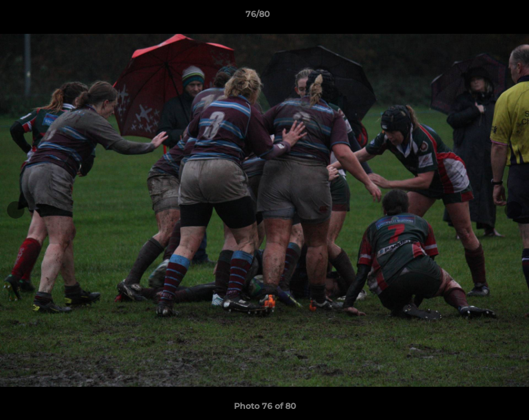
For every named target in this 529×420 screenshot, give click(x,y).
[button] (480, 17)
